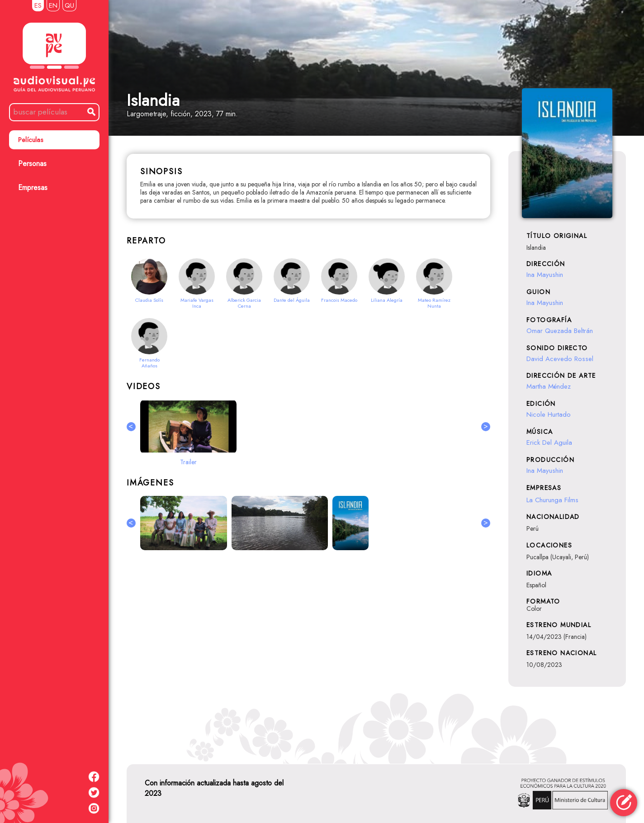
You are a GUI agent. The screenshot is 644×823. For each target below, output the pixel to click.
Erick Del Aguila (549, 442)
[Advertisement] (308, 656)
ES (38, 5)
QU (69, 5)
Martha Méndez (549, 386)
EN (53, 5)
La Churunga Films (552, 500)
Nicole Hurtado (549, 414)
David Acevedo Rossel (560, 359)
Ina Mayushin (545, 275)
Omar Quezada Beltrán (560, 331)
